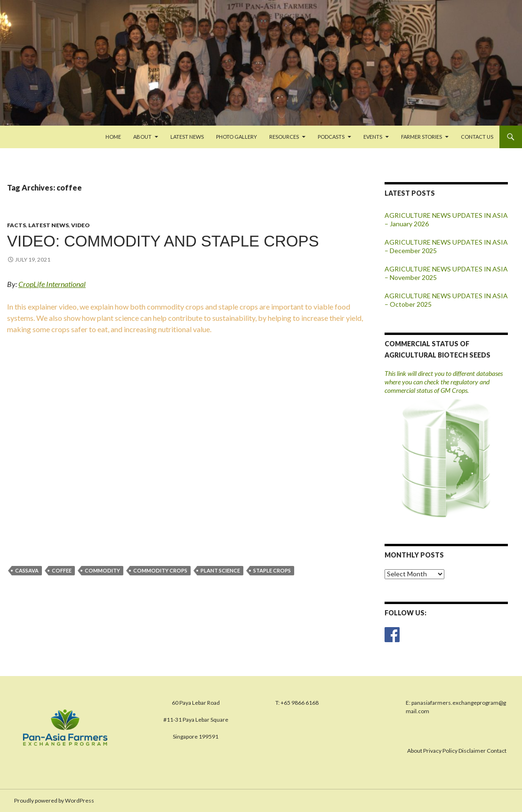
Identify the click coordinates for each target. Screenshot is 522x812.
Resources (284, 137)
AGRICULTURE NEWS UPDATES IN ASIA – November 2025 (446, 273)
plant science (220, 570)
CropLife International (52, 284)
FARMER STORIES (422, 137)
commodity (102, 570)
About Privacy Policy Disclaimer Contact (457, 751)
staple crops (272, 570)
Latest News (187, 137)
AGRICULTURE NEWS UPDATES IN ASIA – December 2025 (446, 246)
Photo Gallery (237, 137)
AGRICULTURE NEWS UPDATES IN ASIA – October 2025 (446, 300)
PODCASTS (331, 137)
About (142, 137)
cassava (27, 570)
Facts (16, 225)
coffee (62, 570)
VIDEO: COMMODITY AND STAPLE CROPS (163, 241)
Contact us (477, 137)
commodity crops (160, 570)
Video (80, 225)
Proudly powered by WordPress (54, 800)
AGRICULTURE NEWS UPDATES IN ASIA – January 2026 (446, 219)
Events (373, 137)
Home (113, 137)
